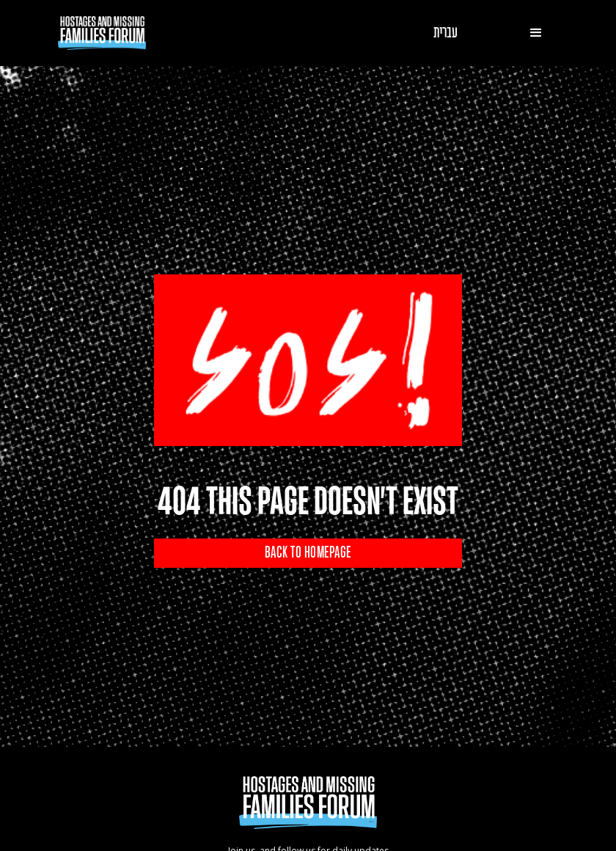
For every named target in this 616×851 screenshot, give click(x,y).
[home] (102, 33)
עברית (445, 33)
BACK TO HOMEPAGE (308, 553)
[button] (536, 33)
